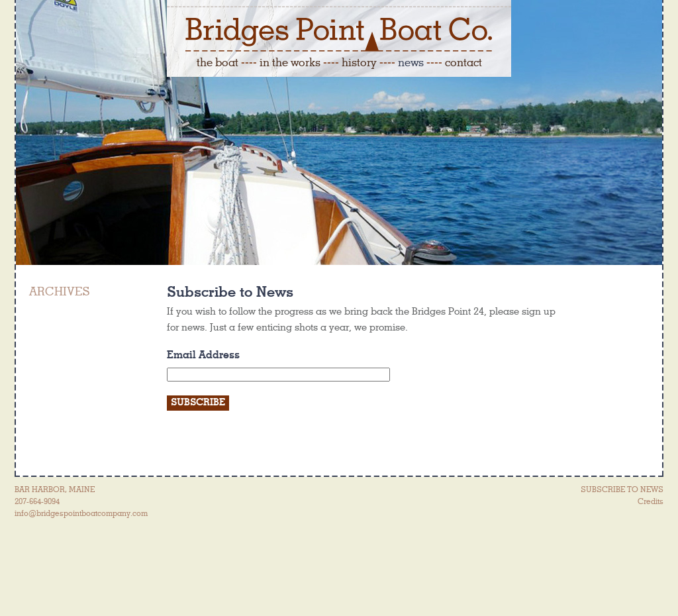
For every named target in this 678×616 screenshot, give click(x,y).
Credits (651, 501)
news (411, 63)
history (359, 63)
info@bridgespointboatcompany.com (81, 513)
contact (463, 63)
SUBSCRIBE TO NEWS (622, 489)
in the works (290, 63)
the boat (218, 63)
